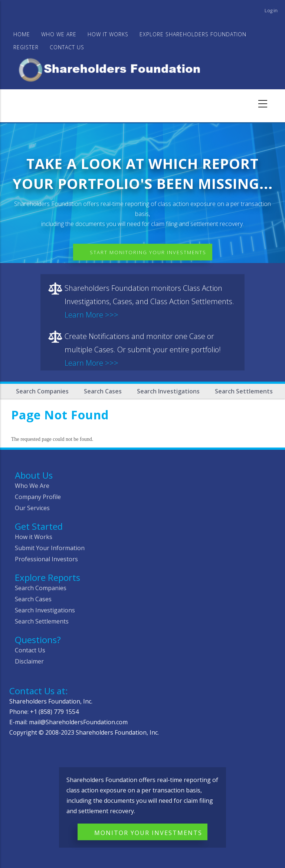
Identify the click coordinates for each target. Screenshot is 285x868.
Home (22, 34)
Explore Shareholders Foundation (193, 34)
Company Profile (38, 497)
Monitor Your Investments (148, 833)
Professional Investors (46, 559)
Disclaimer (29, 661)
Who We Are (32, 486)
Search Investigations (168, 391)
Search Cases (103, 391)
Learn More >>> (91, 315)
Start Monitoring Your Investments (148, 252)
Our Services (32, 508)
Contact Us (67, 47)
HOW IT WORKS (108, 34)
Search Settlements (244, 391)
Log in (271, 10)
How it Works (34, 537)
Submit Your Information (50, 548)
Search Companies (42, 391)
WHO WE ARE (59, 34)
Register (26, 47)
